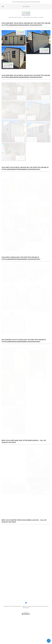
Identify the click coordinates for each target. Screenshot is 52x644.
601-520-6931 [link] (26, 6)
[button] (4, 6)
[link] (26, 13)
